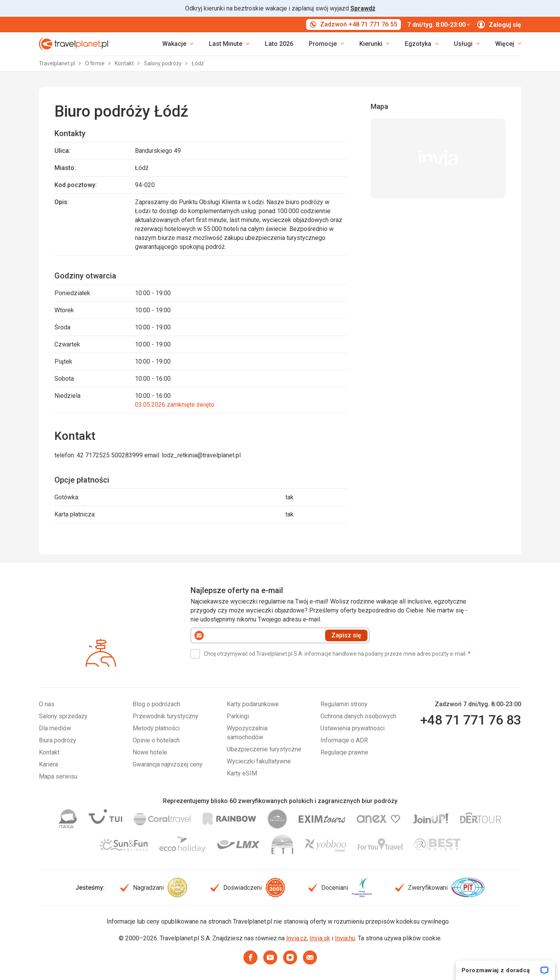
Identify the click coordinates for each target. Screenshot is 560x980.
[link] (229, 44)
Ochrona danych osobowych (358, 716)
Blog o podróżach (156, 704)
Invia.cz (297, 938)
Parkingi (238, 716)
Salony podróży (163, 63)
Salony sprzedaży (63, 716)
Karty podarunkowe (253, 704)
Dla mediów (55, 728)
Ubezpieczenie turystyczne (264, 749)
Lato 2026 (279, 44)
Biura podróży (58, 740)
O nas (47, 704)
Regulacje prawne (344, 752)
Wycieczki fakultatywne (259, 761)
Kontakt (125, 63)
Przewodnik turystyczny (165, 716)
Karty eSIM (242, 773)
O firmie (95, 63)
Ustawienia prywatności (353, 728)
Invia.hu (345, 938)
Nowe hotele (150, 752)
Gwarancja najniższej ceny (168, 764)
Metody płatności (156, 728)
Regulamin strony (344, 704)
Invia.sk (320, 938)
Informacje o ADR (344, 740)
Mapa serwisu (58, 776)
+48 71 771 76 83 (471, 720)
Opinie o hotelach (156, 740)
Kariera (48, 764)
